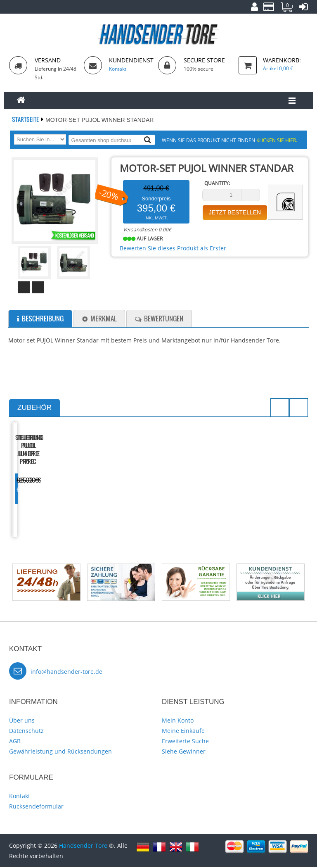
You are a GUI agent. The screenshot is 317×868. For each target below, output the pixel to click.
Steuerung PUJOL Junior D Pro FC (45, 491)
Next (38, 287)
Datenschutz (26, 731)
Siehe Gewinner (184, 752)
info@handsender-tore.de (66, 672)
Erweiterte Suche (185, 742)
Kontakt (20, 797)
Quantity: (217, 183)
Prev (24, 287)
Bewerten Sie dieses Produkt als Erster (173, 248)
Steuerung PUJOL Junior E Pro (120, 491)
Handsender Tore (83, 846)
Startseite (26, 119)
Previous (280, 408)
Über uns (22, 721)
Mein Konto (178, 721)
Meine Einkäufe (183, 731)
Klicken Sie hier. (277, 140)
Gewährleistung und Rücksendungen (60, 752)
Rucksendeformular (36, 807)
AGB (15, 742)
